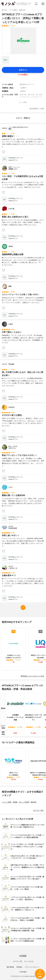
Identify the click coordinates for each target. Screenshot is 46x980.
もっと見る (23, 102)
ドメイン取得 (7, 802)
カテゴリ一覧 (17, 961)
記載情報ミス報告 (37, 109)
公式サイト (23, 70)
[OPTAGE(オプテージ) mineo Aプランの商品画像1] (23, 41)
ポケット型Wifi (24, 802)
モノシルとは (29, 961)
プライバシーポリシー (32, 967)
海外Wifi (33, 802)
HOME (23, 956)
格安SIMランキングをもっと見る (32, 676)
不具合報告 (23, 972)
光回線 (15, 802)
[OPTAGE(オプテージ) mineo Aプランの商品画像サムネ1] (6, 60)
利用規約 (19, 967)
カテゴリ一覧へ (39, 810)
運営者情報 (10, 967)
